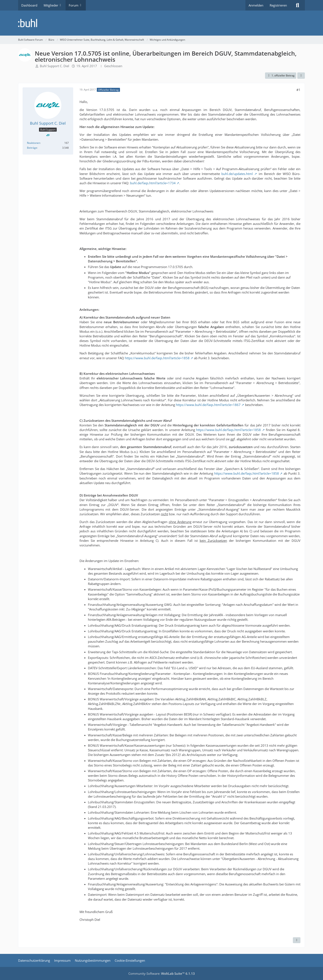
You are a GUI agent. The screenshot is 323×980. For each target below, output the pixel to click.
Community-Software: (162, 973)
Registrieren (278, 5)
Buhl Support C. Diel (55, 66)
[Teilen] (301, 76)
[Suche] (297, 5)
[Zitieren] (297, 940)
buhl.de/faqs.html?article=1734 (153, 183)
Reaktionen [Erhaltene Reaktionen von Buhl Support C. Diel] (34, 143)
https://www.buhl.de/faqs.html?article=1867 (208, 405)
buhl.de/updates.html (237, 174)
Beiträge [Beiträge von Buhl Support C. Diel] (32, 148)
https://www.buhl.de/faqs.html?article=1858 (157, 358)
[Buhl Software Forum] (161, 23)
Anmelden (256, 5)
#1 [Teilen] (298, 90)
